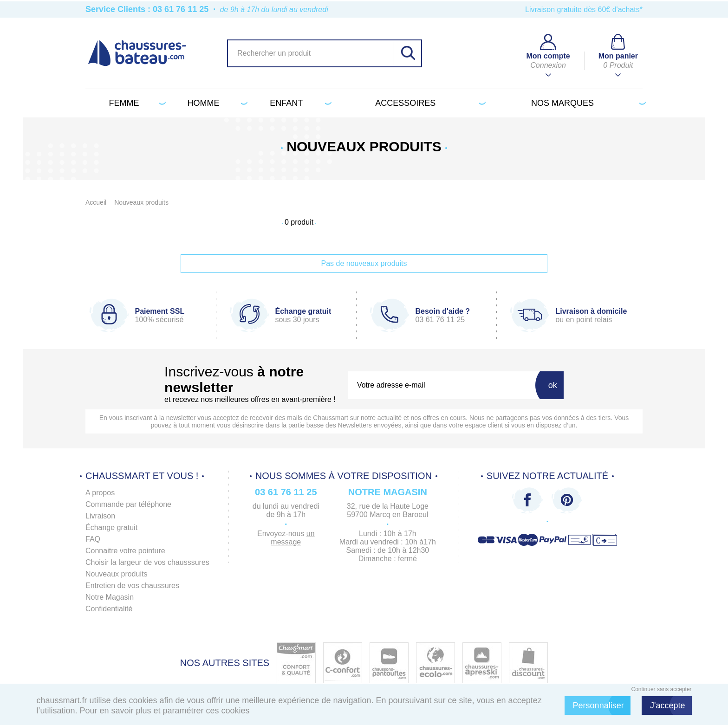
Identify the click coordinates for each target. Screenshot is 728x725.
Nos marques (587, 103)
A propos (100, 493)
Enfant (299, 103)
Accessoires (429, 103)
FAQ (93, 539)
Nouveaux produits (116, 574)
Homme (216, 103)
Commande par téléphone (128, 504)
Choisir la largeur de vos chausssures (147, 562)
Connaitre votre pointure (125, 551)
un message (292, 538)
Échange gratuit (111, 528)
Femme (135, 103)
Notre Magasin (110, 597)
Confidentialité (109, 609)
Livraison (100, 516)
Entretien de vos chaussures (132, 586)
